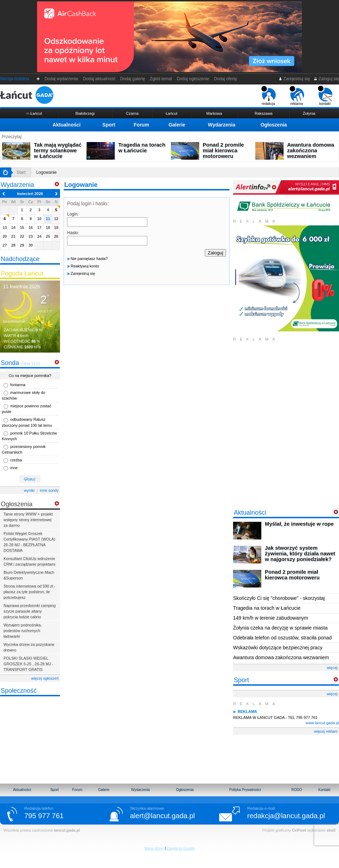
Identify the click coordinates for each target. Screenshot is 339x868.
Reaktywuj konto (83, 266)
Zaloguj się (326, 79)
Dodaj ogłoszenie (193, 79)
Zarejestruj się (294, 79)
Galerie (177, 125)
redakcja (269, 96)
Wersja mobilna (14, 79)
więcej (332, 668)
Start (21, 172)
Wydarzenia (222, 125)
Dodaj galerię (133, 79)
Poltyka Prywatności (245, 790)
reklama (297, 96)
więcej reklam (326, 731)
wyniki (29, 490)
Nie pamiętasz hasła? (87, 259)
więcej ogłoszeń (45, 678)
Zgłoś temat (161, 79)
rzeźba (16, 460)
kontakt (325, 96)
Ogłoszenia (274, 125)
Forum (142, 125)
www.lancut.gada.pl (322, 723)
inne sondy (49, 490)
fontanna (18, 385)
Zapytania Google (181, 848)
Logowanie (46, 172)
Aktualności (67, 125)
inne (14, 468)
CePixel (299, 830)
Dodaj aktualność (99, 79)
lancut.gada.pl (67, 830)
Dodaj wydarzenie (62, 79)
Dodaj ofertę (225, 79)
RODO (297, 790)
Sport (109, 125)
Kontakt (325, 790)
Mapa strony (154, 848)
